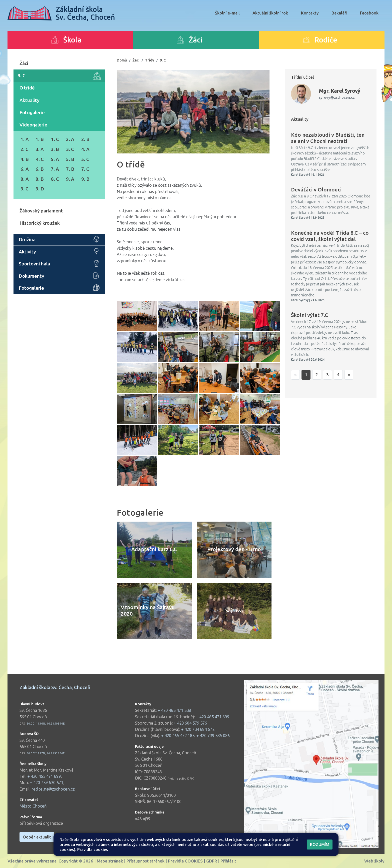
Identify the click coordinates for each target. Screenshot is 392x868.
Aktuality (29, 100)
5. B (70, 159)
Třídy (150, 60)
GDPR (212, 861)
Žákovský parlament (41, 211)
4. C (40, 159)
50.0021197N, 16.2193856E (46, 753)
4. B (25, 159)
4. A (85, 149)
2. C (24, 149)
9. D (40, 189)
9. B (85, 179)
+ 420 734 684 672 (198, 729)
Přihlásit (228, 861)
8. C (55, 179)
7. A (55, 169)
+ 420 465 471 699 (44, 776)
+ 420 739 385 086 (213, 735)
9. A (70, 179)
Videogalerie (33, 125)
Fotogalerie (32, 112)
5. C (85, 159)
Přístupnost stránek (145, 861)
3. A (40, 149)
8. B (40, 179)
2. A (70, 139)
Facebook (369, 13)
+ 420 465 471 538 (174, 710)
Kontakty (310, 13)
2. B (85, 139)
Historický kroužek (40, 223)
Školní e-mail (227, 13)
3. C (70, 149)
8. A (25, 179)
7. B (70, 169)
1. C (55, 139)
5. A (55, 159)
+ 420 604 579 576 (190, 723)
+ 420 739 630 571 (47, 782)
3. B (55, 149)
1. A (25, 139)
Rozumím (320, 844)
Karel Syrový (339, 91)
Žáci (24, 63)
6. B (40, 169)
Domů (122, 60)
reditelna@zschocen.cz (53, 789)
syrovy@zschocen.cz (337, 97)
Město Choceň (33, 806)
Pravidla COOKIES (185, 861)
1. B (40, 139)
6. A (25, 169)
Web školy (374, 861)
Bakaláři (339, 13)
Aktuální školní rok (270, 13)
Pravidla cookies (93, 850)
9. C (59, 76)
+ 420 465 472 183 (178, 735)
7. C (85, 169)
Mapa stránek (110, 861)
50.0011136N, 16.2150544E (46, 723)
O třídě (27, 88)
